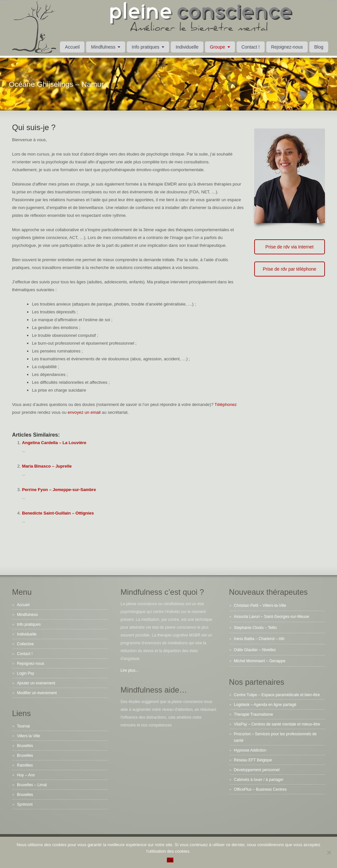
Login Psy (26, 673)
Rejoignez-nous (287, 47)
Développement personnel (257, 770)
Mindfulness (103, 47)
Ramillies (25, 765)
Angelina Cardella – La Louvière (54, 443)
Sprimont (25, 804)
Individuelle (187, 47)
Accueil (72, 47)
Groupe (218, 47)
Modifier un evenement (37, 693)
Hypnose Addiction (250, 750)
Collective (25, 644)
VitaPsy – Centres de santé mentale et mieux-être (277, 724)
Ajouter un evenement (36, 683)
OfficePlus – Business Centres (260, 789)
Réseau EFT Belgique (253, 760)
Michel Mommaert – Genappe (260, 661)
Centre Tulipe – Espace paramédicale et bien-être (277, 695)
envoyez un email (84, 412)
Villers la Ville (29, 736)
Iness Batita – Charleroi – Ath (259, 639)
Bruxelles (25, 746)
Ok (170, 860)
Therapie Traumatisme (254, 714)
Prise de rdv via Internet (289, 247)
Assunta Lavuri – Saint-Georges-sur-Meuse (272, 617)
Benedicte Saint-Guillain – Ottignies (58, 513)
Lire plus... (130, 670)
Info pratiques (146, 47)
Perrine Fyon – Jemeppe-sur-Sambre (59, 490)
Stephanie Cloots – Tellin (256, 628)
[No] (329, 852)
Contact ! (251, 47)
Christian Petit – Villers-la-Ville (260, 606)
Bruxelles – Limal (32, 785)
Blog (319, 47)
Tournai (23, 726)
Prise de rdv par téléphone (289, 269)
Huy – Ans (26, 775)
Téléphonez (226, 404)
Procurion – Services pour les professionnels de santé (275, 737)
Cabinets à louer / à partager (259, 780)
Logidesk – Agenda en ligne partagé (265, 705)
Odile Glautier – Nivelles (255, 650)
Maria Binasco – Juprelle (47, 466)
